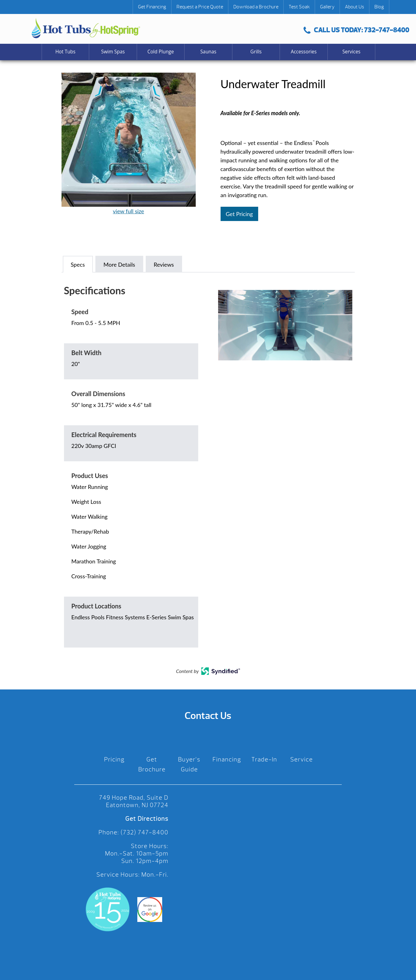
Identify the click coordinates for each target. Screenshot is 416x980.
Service (302, 759)
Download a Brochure (256, 7)
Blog (379, 7)
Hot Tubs (65, 52)
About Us (354, 7)
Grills (256, 52)
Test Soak (299, 7)
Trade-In (264, 759)
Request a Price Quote (200, 7)
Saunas (208, 52)
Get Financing (152, 7)
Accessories (304, 52)
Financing (227, 759)
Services (351, 52)
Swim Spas (113, 52)
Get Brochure (152, 764)
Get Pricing (239, 214)
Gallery (327, 7)
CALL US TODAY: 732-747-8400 (356, 30)
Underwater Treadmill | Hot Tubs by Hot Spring (86, 28)
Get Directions (147, 819)
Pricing (114, 759)
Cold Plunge (160, 52)
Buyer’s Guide (189, 764)
